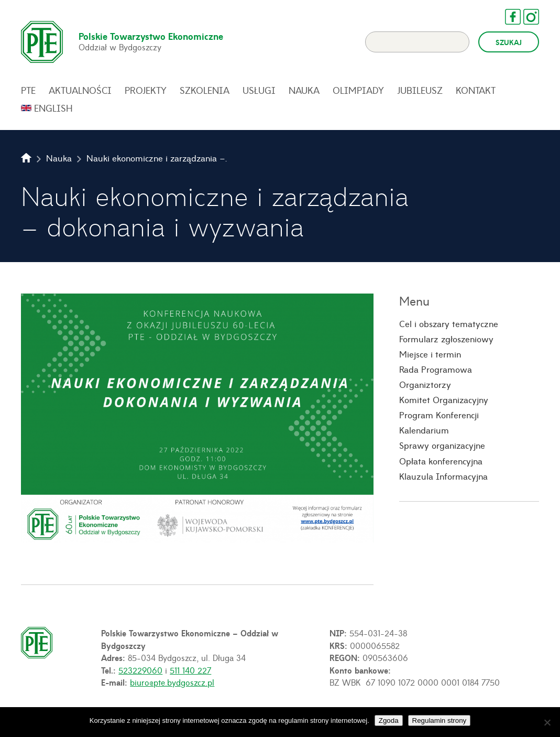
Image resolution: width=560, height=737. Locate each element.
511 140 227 (190, 670)
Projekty (146, 90)
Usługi (259, 90)
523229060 (140, 670)
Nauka (304, 90)
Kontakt (476, 90)
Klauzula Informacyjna (443, 476)
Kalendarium (424, 430)
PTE (28, 90)
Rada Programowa (436, 369)
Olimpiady (358, 90)
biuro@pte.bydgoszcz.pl (172, 682)
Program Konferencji (439, 415)
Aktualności (80, 90)
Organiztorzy (425, 384)
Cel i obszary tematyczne (449, 323)
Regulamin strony (440, 720)
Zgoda (389, 720)
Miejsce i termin (430, 354)
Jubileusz (420, 90)
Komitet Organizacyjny (444, 399)
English (53, 108)
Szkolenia (205, 90)
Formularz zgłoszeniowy (446, 339)
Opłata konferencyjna (441, 461)
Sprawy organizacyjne (442, 445)
